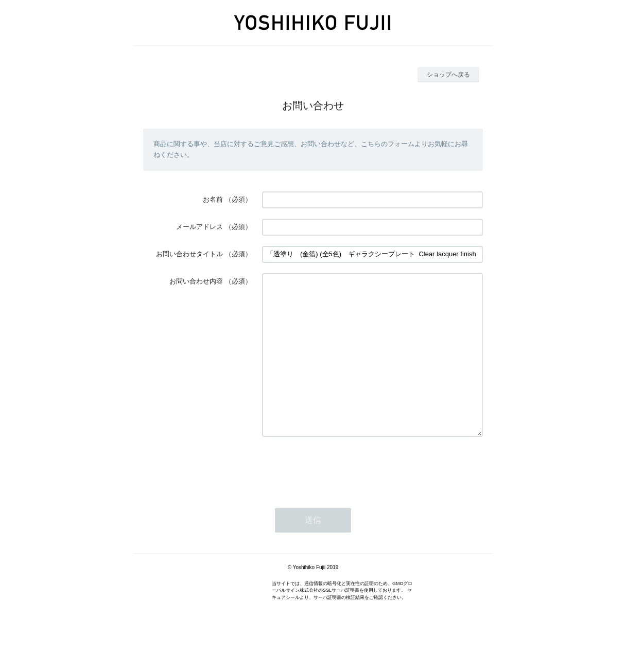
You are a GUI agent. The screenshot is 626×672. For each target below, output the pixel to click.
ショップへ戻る (448, 75)
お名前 (213, 199)
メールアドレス (199, 227)
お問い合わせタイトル (189, 254)
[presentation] (340, 498)
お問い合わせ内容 (196, 281)
